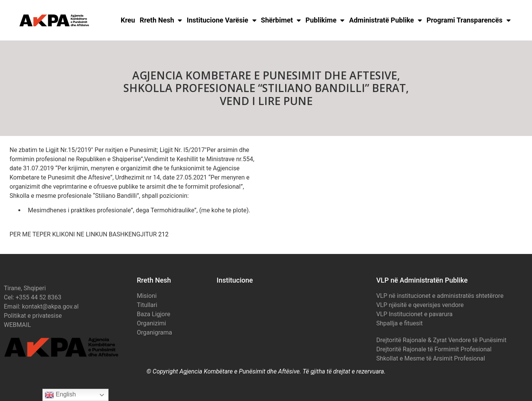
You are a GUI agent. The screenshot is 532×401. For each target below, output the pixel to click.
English (60, 395)
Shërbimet (281, 20)
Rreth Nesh (161, 20)
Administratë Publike (385, 20)
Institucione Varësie (221, 20)
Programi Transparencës (469, 20)
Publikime (325, 20)
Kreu (128, 20)
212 (163, 234)
